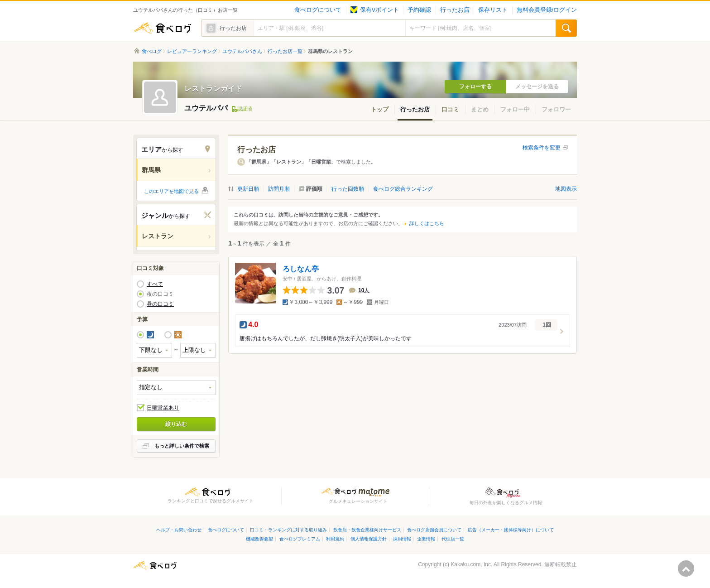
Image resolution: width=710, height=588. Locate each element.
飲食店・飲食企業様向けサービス (367, 530)
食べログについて (318, 10)
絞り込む (176, 424)
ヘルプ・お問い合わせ (179, 530)
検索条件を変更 (542, 148)
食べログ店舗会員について (434, 530)
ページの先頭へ (686, 569)
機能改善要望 (259, 539)
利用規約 (335, 539)
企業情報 (426, 539)
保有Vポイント (375, 10)
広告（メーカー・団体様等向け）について (511, 530)
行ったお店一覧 (285, 51)
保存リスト (493, 10)
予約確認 (419, 10)
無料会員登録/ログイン (547, 10)
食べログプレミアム (300, 539)
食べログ (163, 28)
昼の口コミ (160, 304)
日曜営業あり (163, 408)
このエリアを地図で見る (171, 191)
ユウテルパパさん (242, 51)
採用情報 (402, 539)
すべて (155, 284)
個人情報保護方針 (369, 539)
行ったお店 (455, 10)
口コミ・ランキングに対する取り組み (288, 530)
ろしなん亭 (301, 269)
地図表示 (566, 189)
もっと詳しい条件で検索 (182, 446)
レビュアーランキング (192, 51)
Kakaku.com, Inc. (471, 564)
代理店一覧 (453, 539)
